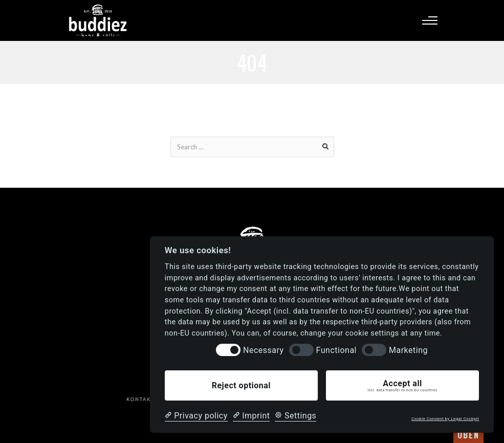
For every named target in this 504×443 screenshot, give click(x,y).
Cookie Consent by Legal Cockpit (445, 419)
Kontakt (140, 399)
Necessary (264, 350)
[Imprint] (251, 416)
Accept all (402, 386)
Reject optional (241, 385)
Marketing (408, 350)
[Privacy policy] (196, 416)
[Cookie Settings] (295, 416)
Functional (336, 350)
